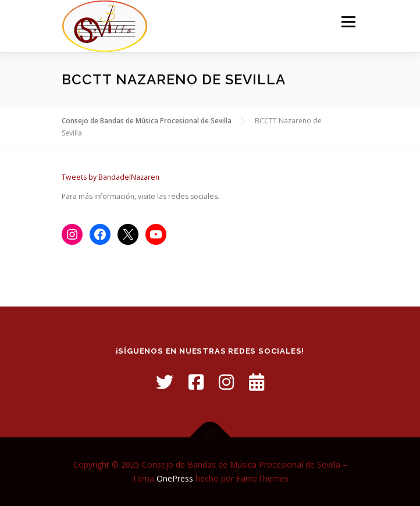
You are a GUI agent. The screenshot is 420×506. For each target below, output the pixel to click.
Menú (348, 22)
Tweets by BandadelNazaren (111, 177)
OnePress (175, 478)
